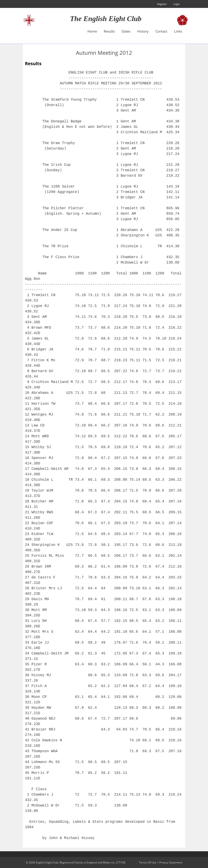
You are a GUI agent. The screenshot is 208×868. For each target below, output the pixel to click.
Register (162, 4)
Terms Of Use (148, 862)
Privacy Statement (171, 862)
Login (177, 4)
